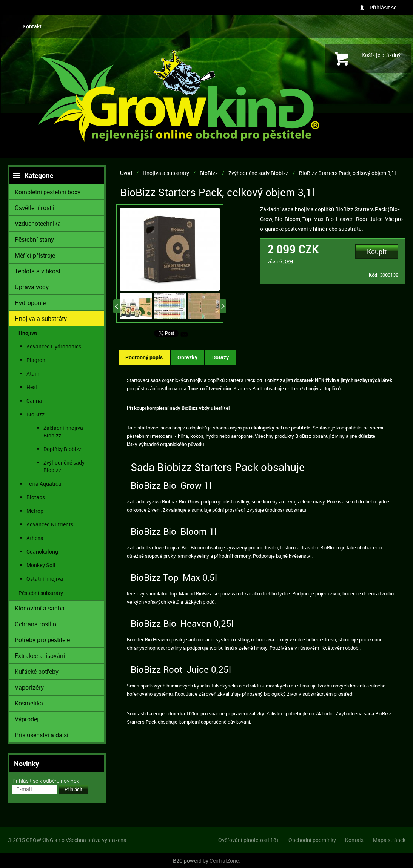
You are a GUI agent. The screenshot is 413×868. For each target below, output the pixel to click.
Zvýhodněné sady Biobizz (258, 173)
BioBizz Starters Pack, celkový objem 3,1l (348, 173)
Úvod (126, 173)
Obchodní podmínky (312, 840)
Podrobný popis (144, 357)
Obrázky (187, 357)
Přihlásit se (383, 7)
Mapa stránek (389, 840)
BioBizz (209, 173)
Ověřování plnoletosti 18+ (249, 840)
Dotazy (220, 357)
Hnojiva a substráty (166, 173)
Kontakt (32, 26)
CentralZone (224, 861)
